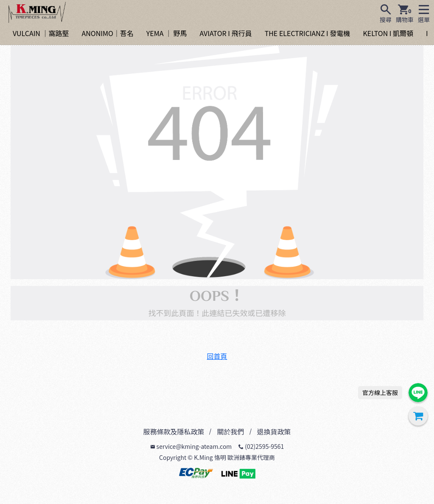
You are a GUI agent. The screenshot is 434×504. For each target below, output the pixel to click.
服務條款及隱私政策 (174, 431)
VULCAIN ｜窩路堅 (41, 33)
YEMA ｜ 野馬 (167, 33)
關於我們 (230, 431)
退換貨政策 (274, 431)
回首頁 (217, 356)
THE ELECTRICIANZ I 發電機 (308, 33)
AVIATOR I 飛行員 (226, 33)
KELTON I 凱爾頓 (388, 33)
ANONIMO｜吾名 (107, 33)
